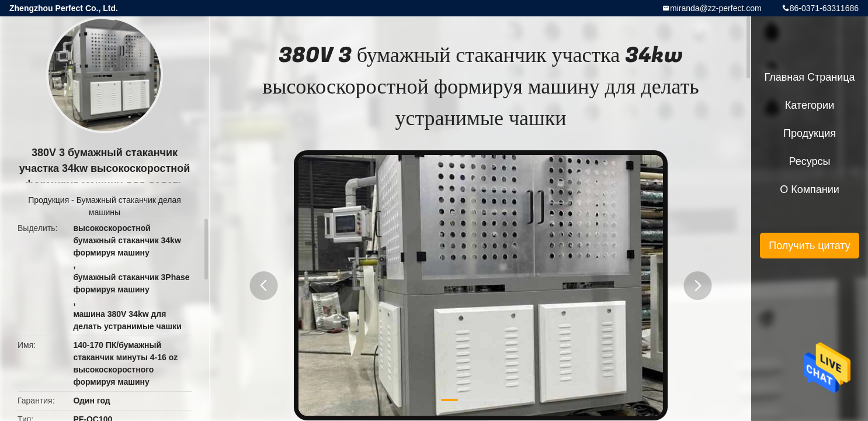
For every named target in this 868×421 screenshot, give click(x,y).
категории (810, 105)
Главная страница (809, 77)
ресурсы (810, 161)
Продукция (48, 200)
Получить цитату (810, 246)
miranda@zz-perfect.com (716, 8)
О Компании (810, 189)
